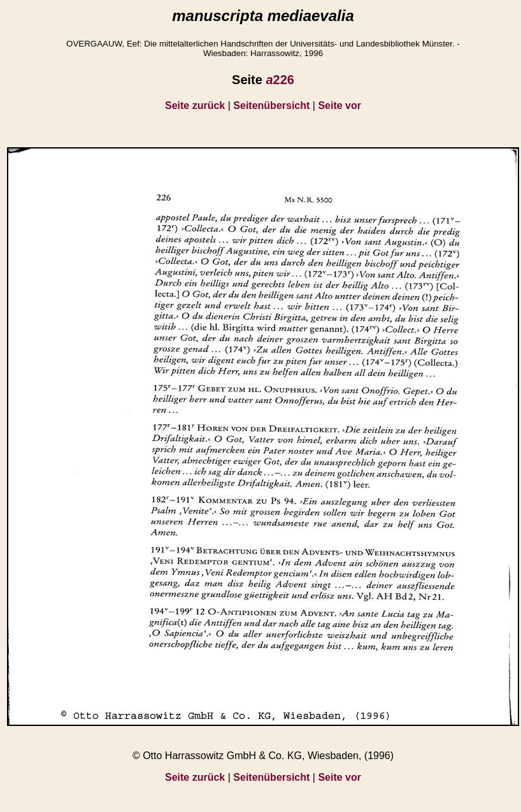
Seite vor (339, 105)
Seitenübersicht (271, 105)
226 (280, 80)
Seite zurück (195, 105)
